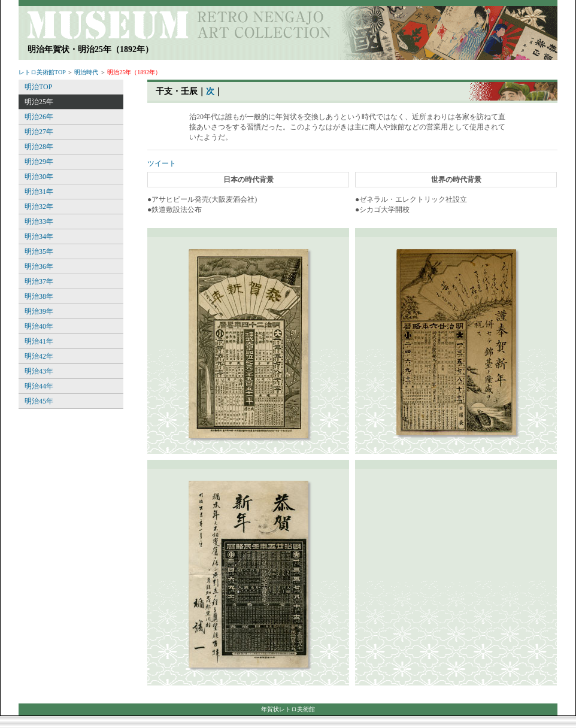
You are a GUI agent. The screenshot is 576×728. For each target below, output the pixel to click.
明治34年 (39, 236)
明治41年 (39, 341)
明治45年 (39, 401)
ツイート (162, 163)
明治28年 (39, 147)
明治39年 (39, 311)
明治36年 (39, 266)
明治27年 (39, 132)
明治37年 (39, 281)
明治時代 (86, 72)
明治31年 (39, 192)
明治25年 (39, 102)
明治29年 (39, 162)
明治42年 (39, 356)
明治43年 (39, 371)
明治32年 (39, 207)
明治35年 (39, 251)
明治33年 (39, 222)
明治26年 (39, 117)
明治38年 (39, 296)
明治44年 (39, 386)
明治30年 (39, 177)
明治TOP (38, 87)
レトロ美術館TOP (42, 72)
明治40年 (39, 326)
